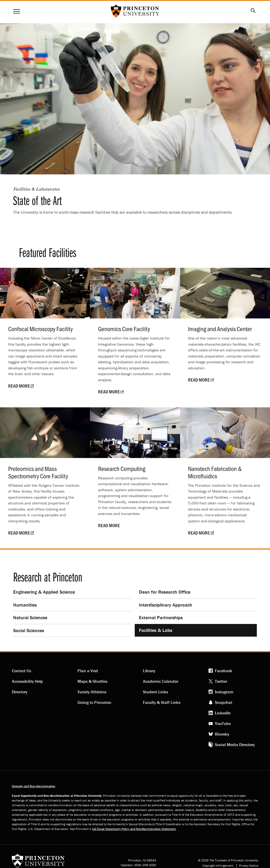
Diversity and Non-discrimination (34, 786)
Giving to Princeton (94, 702)
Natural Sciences (30, 617)
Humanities (25, 605)
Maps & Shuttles (92, 681)
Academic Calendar (161, 681)
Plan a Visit (88, 671)
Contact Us (21, 671)
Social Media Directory (235, 745)
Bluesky (222, 734)
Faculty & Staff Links (162, 702)
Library (149, 671)
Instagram (224, 692)
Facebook (224, 671)
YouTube (223, 723)
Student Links (155, 692)
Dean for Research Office (165, 592)
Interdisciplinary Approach (166, 605)
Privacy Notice (249, 866)
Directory (20, 692)
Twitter (221, 681)
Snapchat (224, 702)
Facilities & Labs (156, 630)
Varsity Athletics (92, 692)
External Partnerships (161, 617)
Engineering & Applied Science (44, 592)
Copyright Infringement (218, 866)
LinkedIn (223, 713)
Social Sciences (29, 630)
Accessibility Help (27, 681)
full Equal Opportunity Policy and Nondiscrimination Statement (134, 829)
